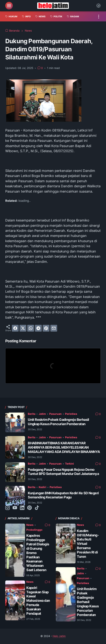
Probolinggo (34, 530)
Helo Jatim (59, 636)
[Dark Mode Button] (98, 6)
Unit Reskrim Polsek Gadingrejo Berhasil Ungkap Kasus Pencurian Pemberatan (58, 422)
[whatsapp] (31, 328)
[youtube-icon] (15, 508)
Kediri (42, 487)
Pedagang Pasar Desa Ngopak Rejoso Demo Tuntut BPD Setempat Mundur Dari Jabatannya (63, 472)
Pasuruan (55, 414)
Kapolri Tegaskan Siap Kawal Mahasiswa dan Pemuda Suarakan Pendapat (38, 601)
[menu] (9, 6)
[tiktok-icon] (37, 508)
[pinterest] (46, 328)
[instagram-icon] (8, 508)
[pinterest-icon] (30, 508)
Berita (32, 414)
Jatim (42, 414)
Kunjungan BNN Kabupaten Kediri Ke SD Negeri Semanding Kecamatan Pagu (63, 495)
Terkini (69, 464)
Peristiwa (71, 414)
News (30, 525)
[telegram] (38, 328)
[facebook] (15, 328)
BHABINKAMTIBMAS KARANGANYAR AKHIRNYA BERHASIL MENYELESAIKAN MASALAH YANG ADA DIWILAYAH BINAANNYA (64, 447)
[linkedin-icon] (22, 508)
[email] (54, 328)
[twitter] (23, 328)
